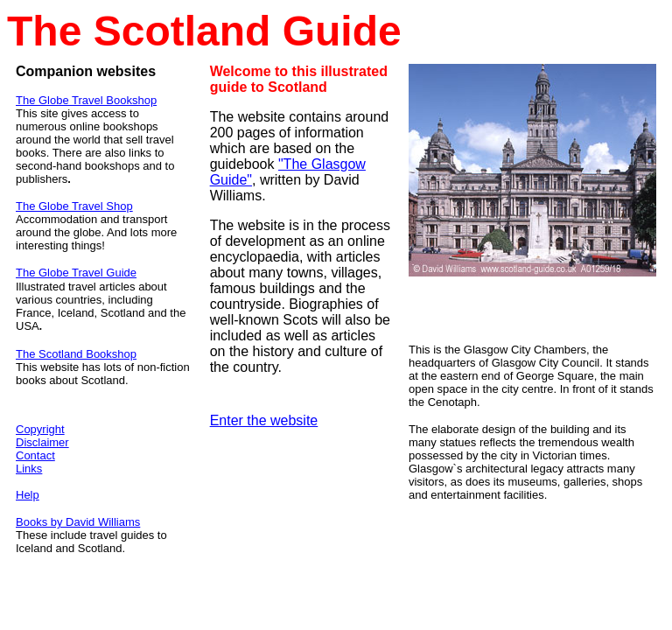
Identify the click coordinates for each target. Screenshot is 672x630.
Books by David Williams (78, 522)
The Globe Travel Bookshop (86, 100)
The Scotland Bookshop (76, 354)
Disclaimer (42, 442)
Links (29, 469)
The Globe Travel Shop (74, 206)
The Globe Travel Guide (76, 273)
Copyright (40, 429)
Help (28, 495)
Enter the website (264, 420)
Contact (35, 455)
